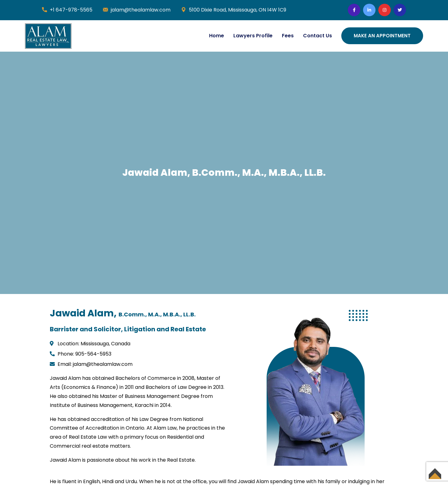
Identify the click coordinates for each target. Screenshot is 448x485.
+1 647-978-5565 (71, 10)
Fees (288, 36)
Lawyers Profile (253, 36)
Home (217, 36)
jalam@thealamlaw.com (141, 10)
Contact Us (317, 36)
